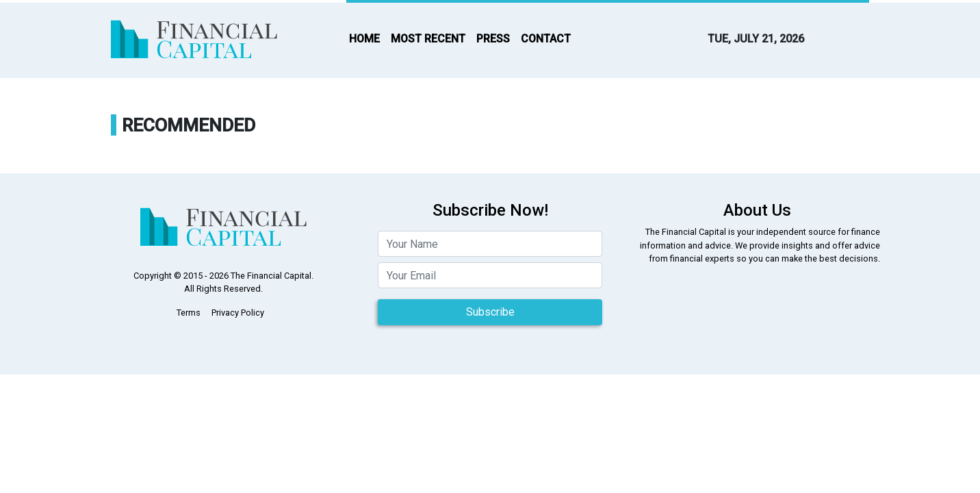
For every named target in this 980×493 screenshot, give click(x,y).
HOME (364, 39)
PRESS (493, 39)
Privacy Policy (238, 313)
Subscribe (490, 312)
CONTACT (546, 39)
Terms (189, 313)
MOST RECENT (428, 39)
